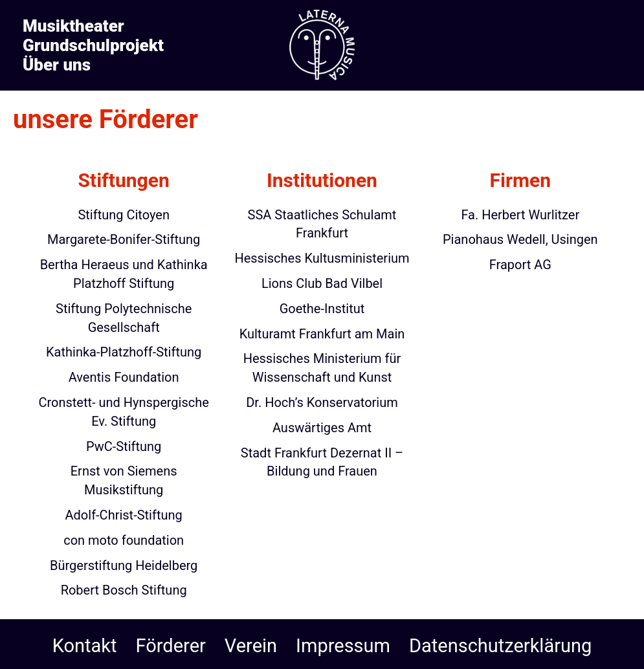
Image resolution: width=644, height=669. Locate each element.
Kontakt (85, 646)
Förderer (171, 646)
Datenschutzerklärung (500, 646)
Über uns (57, 65)
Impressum (343, 646)
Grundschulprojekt (93, 45)
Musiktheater (73, 26)
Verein (251, 646)
